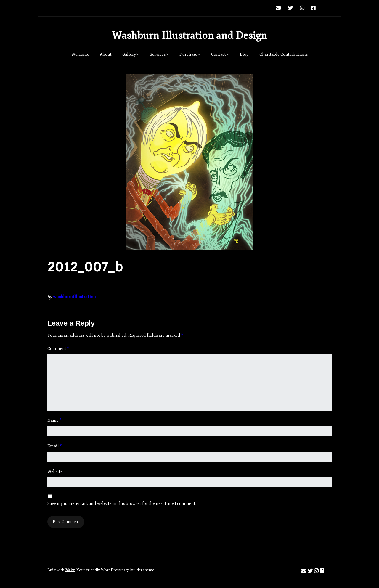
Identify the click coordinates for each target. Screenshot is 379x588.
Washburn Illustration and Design (189, 36)
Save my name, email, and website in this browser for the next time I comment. (122, 503)
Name (54, 420)
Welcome (80, 54)
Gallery (129, 54)
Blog (244, 54)
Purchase (188, 54)
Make (70, 570)
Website (55, 471)
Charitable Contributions (284, 54)
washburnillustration (74, 297)
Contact (219, 54)
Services (158, 54)
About (106, 54)
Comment (58, 349)
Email (54, 446)
